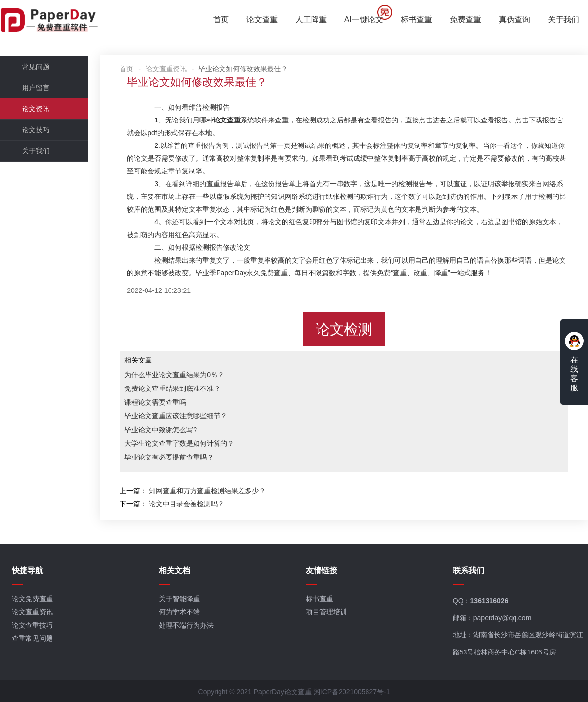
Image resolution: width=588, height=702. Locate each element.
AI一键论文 (364, 20)
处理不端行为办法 (186, 626)
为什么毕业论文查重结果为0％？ (175, 375)
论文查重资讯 (167, 69)
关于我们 (563, 20)
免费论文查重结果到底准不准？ (173, 388)
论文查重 (262, 20)
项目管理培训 (326, 612)
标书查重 (416, 20)
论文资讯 (36, 109)
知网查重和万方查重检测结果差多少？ (208, 491)
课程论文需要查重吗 (156, 402)
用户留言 (36, 88)
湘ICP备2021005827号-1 (352, 692)
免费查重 (465, 20)
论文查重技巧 (32, 626)
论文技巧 (36, 130)
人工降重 (311, 20)
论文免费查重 (32, 599)
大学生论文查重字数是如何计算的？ (180, 443)
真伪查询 (514, 20)
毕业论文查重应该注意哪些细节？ (176, 416)
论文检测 (344, 329)
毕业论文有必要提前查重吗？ (170, 457)
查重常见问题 (32, 639)
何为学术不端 (179, 612)
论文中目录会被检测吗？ (187, 504)
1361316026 (490, 601)
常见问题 (36, 67)
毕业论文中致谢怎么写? (161, 430)
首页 (221, 20)
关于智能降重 (179, 599)
